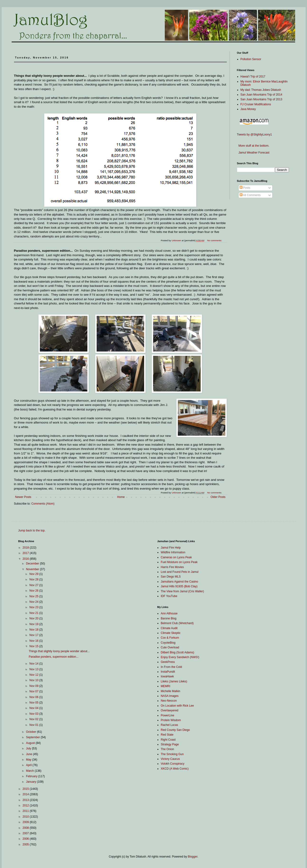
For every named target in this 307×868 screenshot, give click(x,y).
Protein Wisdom (171, 720)
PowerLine (168, 715)
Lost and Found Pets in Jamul (180, 572)
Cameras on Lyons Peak (176, 557)
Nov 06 (34, 697)
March (30, 771)
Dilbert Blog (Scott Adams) (177, 652)
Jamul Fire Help (171, 548)
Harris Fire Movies (172, 567)
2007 (26, 833)
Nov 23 (34, 607)
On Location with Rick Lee (177, 706)
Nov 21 (34, 613)
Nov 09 (34, 686)
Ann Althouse (169, 613)
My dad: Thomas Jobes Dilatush (261, 90)
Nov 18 (34, 630)
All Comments (250, 195)
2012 (26, 805)
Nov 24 (34, 602)
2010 (26, 817)
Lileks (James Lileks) (174, 681)
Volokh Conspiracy (172, 764)
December (33, 564)
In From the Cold (171, 667)
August (31, 743)
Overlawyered (170, 710)
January (31, 782)
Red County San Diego (175, 730)
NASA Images (170, 696)
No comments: (215, 493)
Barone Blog (169, 618)
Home (121, 497)
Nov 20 (34, 618)
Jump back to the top (31, 530)
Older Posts (218, 497)
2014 (26, 794)
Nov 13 (34, 669)
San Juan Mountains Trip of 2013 (261, 99)
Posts (245, 188)
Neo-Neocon (169, 701)
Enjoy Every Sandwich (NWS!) (180, 657)
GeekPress (168, 662)
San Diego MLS (171, 577)
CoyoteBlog (168, 643)
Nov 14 (34, 664)
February (32, 776)
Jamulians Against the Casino (179, 582)
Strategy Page (170, 744)
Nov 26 (34, 591)
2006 (26, 839)
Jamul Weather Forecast (253, 153)
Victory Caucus (170, 759)
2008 (26, 828)
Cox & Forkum (170, 638)
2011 (26, 811)
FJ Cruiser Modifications (256, 104)
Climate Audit (169, 628)
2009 (26, 822)
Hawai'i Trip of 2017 (253, 77)
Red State (167, 735)
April (29, 765)
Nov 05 (34, 703)
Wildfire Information (173, 552)
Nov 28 (34, 579)
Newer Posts (23, 497)
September (33, 737)
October (31, 732)
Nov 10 (34, 680)
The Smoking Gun (172, 754)
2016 (26, 559)
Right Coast (168, 740)
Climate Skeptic (171, 633)
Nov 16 (34, 641)
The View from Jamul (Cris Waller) (182, 591)
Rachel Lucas (169, 725)
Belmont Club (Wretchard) (177, 623)
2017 (26, 553)
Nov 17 (34, 635)
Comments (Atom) (43, 504)
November (33, 569)
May (29, 760)
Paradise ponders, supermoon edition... (54, 657)
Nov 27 (34, 585)
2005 (26, 844)
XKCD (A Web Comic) (175, 769)
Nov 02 (34, 719)
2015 (26, 789)
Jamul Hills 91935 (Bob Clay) (179, 586)
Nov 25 (34, 596)
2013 (26, 800)
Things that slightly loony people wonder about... (59, 651)
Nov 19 (34, 624)
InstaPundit (168, 672)
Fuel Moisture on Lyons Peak (179, 562)
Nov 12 (34, 675)
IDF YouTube (169, 596)
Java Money (248, 109)
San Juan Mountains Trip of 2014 (261, 95)
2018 (26, 548)
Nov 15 (34, 646)
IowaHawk (167, 676)
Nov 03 (34, 714)
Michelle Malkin (170, 691)
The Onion (167, 749)
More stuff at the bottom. (253, 146)
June (29, 754)
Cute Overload (170, 647)
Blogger (193, 857)
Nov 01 (34, 725)
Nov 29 (34, 574)
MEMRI (165, 686)
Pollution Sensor (251, 59)
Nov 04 (34, 708)
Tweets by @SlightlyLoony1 (255, 135)
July (29, 748)
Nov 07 (34, 691)
